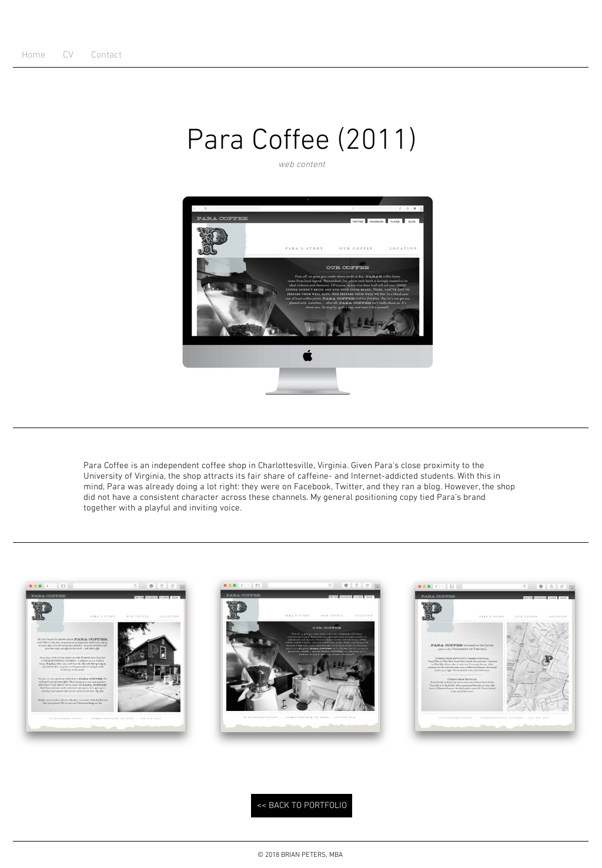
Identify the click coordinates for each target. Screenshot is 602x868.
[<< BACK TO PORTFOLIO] (302, 806)
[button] (106, 662)
